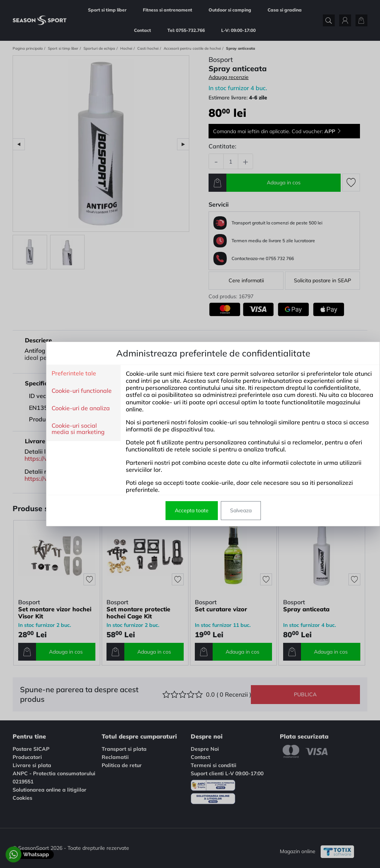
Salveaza (218, 510)
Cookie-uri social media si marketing (55, 429)
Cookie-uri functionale (59, 391)
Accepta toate (169, 510)
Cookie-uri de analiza (58, 408)
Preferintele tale (51, 374)
